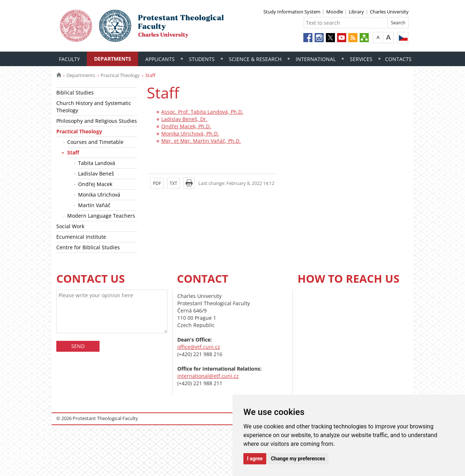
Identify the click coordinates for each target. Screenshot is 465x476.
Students (202, 59)
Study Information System (292, 12)
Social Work (70, 226)
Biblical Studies (75, 92)
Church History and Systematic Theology (94, 107)
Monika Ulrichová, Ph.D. (190, 134)
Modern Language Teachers (101, 216)
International (316, 59)
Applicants (160, 59)
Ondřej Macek (95, 184)
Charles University (389, 12)
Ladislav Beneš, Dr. (184, 119)
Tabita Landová (97, 163)
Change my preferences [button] (298, 459)
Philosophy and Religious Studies (97, 121)
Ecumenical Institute (81, 237)
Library (356, 12)
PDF (157, 183)
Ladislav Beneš (96, 174)
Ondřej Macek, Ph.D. (186, 126)
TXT (173, 183)
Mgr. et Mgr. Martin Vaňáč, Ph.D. (201, 141)
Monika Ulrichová (99, 195)
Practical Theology (120, 75)
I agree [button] (255, 459)
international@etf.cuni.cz (208, 376)
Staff (73, 152)
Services (361, 59)
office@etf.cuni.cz (199, 347)
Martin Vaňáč (94, 205)
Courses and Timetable (95, 142)
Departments (113, 59)
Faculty (69, 59)
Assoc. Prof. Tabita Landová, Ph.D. (202, 112)
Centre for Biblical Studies (88, 247)
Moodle (335, 12)
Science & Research (255, 59)
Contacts (398, 59)
